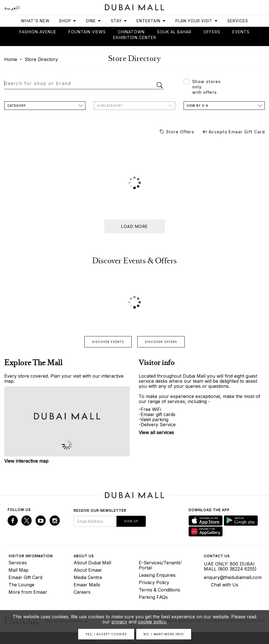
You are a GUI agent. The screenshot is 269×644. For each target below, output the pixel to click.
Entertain (151, 21)
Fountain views (87, 32)
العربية (12, 8)
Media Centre (88, 577)
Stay (119, 21)
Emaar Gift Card (25, 577)
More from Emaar (28, 592)
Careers (82, 592)
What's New (35, 21)
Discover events (108, 342)
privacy (119, 622)
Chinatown (131, 32)
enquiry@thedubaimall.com (232, 577)
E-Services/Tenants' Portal (160, 565)
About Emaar (88, 570)
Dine (94, 21)
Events (241, 32)
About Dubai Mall (92, 563)
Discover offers (161, 342)
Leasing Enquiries (157, 575)
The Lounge (21, 585)
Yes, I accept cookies (106, 634)
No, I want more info (164, 634)
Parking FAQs (153, 597)
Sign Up (131, 521)
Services (238, 21)
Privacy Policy (154, 582)
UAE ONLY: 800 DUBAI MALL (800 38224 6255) (230, 566)
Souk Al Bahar (174, 32)
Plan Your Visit (197, 21)
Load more (135, 226)
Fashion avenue (38, 32)
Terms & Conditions (159, 590)
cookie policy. (152, 622)
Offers (212, 32)
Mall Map (18, 570)
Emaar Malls (87, 585)
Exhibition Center (135, 37)
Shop (68, 21)
